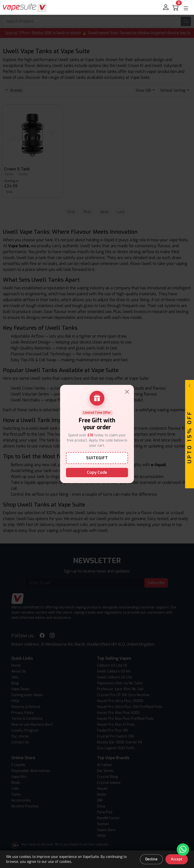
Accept (177, 859)
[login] (166, 7)
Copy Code (97, 472)
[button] (186, 8)
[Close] (127, 392)
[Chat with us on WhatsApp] (183, 850)
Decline (151, 859)
